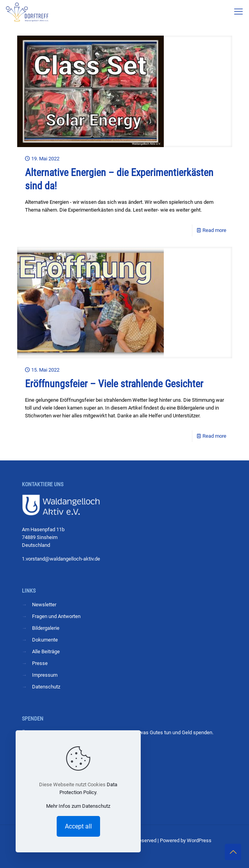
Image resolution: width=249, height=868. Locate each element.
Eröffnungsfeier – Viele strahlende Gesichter (114, 384)
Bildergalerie (46, 628)
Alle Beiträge (46, 651)
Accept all (78, 826)
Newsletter (44, 605)
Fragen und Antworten (56, 616)
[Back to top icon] (233, 852)
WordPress (199, 840)
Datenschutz (46, 687)
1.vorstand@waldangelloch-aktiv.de (61, 559)
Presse (40, 663)
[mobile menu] (238, 12)
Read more (214, 230)
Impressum (45, 675)
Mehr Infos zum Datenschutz (78, 806)
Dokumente (45, 640)
